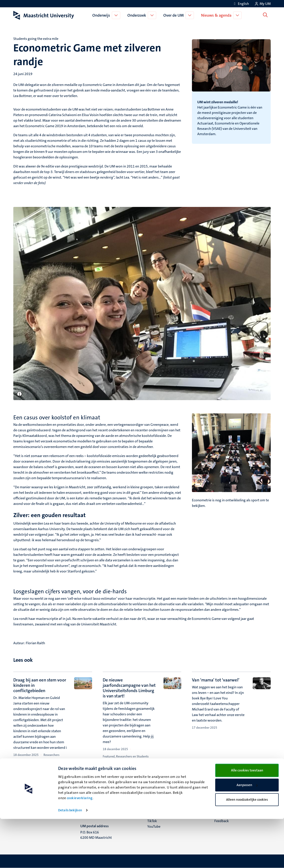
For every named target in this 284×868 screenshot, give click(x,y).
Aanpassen (247, 834)
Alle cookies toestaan (247, 819)
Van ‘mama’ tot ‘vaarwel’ (216, 680)
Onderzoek (138, 15)
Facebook (155, 804)
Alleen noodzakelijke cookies (247, 849)
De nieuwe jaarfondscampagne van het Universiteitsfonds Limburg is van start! (129, 688)
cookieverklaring (80, 847)
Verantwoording (227, 804)
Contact (220, 799)
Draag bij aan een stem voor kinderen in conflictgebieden (40, 685)
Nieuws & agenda (217, 15)
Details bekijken (70, 859)
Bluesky (153, 799)
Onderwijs (102, 15)
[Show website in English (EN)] (241, 4)
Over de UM (174, 15)
